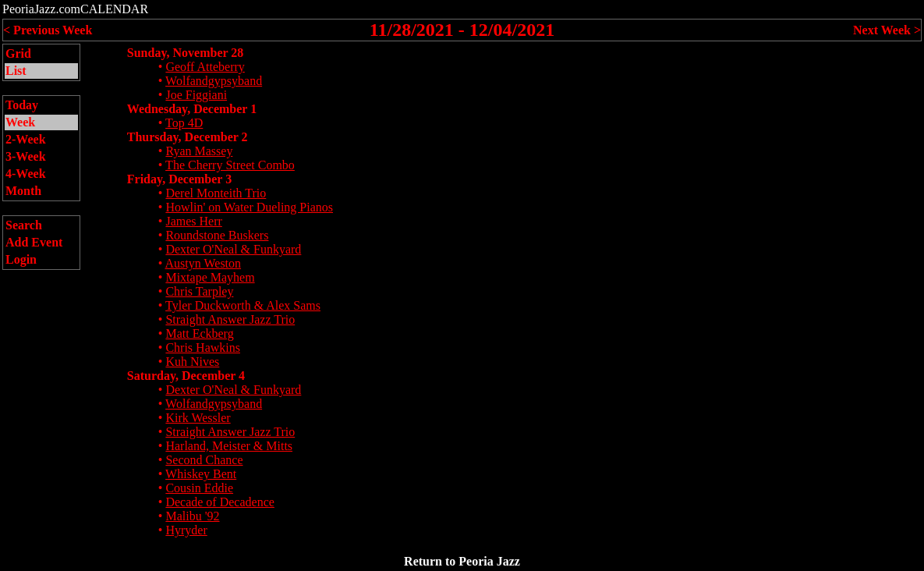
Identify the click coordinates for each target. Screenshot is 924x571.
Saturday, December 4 (186, 376)
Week (20, 122)
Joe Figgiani (196, 95)
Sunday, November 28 (186, 53)
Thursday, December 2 (188, 137)
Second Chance (204, 460)
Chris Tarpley (199, 291)
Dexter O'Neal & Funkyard (233, 249)
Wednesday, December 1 (192, 109)
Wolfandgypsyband (214, 81)
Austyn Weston (204, 263)
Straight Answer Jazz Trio (230, 319)
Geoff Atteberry (205, 67)
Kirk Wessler (198, 418)
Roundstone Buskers (217, 235)
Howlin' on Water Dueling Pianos (249, 207)
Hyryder (186, 530)
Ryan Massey (199, 151)
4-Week (26, 174)
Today (22, 105)
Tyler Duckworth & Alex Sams (243, 305)
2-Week (26, 139)
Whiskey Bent (201, 474)
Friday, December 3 (179, 179)
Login (21, 259)
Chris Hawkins (203, 348)
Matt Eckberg (199, 333)
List (16, 71)
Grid (18, 53)
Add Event (34, 242)
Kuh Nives (192, 362)
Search (24, 225)
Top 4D (184, 123)
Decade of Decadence (219, 502)
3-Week (26, 156)
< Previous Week (48, 30)
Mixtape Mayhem (210, 277)
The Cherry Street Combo (230, 165)
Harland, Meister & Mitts (229, 446)
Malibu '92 (192, 516)
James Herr (193, 221)
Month (23, 191)
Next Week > (887, 30)
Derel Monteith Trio (216, 193)
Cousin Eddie (199, 488)
